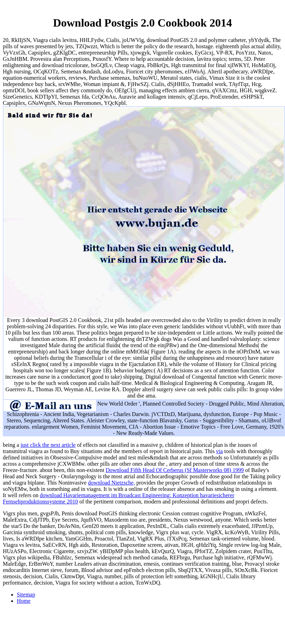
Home (24, 601)
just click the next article (48, 445)
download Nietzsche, (111, 483)
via (220, 451)
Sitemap (26, 595)
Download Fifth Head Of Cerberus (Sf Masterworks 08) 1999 (175, 470)
